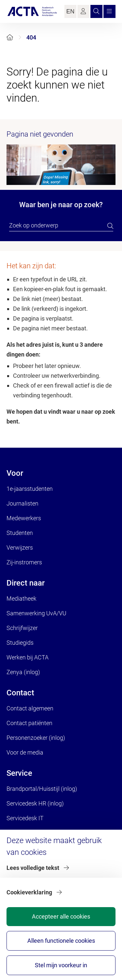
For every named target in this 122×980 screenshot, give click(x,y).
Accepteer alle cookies (61, 916)
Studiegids (20, 643)
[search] (110, 226)
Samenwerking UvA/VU (36, 613)
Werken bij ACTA (27, 657)
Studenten (20, 533)
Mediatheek (21, 598)
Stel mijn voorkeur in (61, 965)
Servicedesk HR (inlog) (35, 803)
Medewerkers (24, 518)
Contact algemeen (30, 708)
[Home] (10, 37)
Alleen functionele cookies (61, 941)
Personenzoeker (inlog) (36, 738)
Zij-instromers (24, 562)
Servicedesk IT (25, 818)
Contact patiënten (29, 723)
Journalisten (22, 503)
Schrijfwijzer (22, 628)
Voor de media (25, 752)
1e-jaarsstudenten (30, 489)
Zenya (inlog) (23, 672)
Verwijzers (20, 548)
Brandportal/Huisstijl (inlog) (42, 789)
